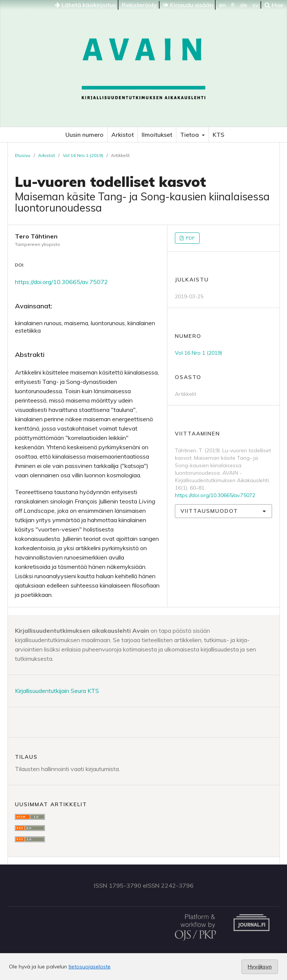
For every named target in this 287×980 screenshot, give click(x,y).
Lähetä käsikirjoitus (85, 5)
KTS (218, 135)
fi (233, 5)
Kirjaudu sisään (188, 5)
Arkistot (123, 135)
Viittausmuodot (209, 511)
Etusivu (23, 155)
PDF (190, 238)
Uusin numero (84, 135)
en (222, 5)
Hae (274, 5)
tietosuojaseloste (90, 967)
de (243, 5)
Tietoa (190, 135)
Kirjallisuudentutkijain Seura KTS (57, 691)
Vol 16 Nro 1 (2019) (83, 155)
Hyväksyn (260, 967)
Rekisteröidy (139, 5)
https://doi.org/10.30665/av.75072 (61, 282)
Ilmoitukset (157, 135)
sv (255, 5)
